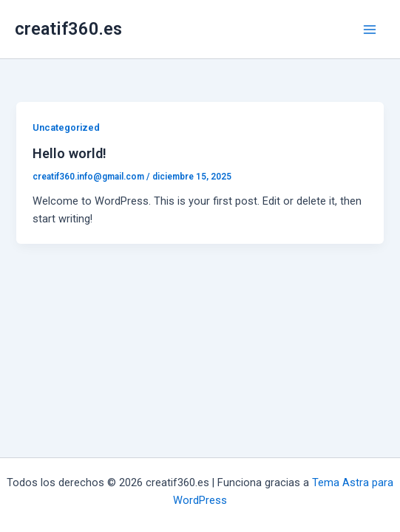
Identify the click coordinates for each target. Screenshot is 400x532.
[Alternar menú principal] (370, 30)
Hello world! (70, 153)
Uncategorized (66, 127)
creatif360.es (68, 29)
